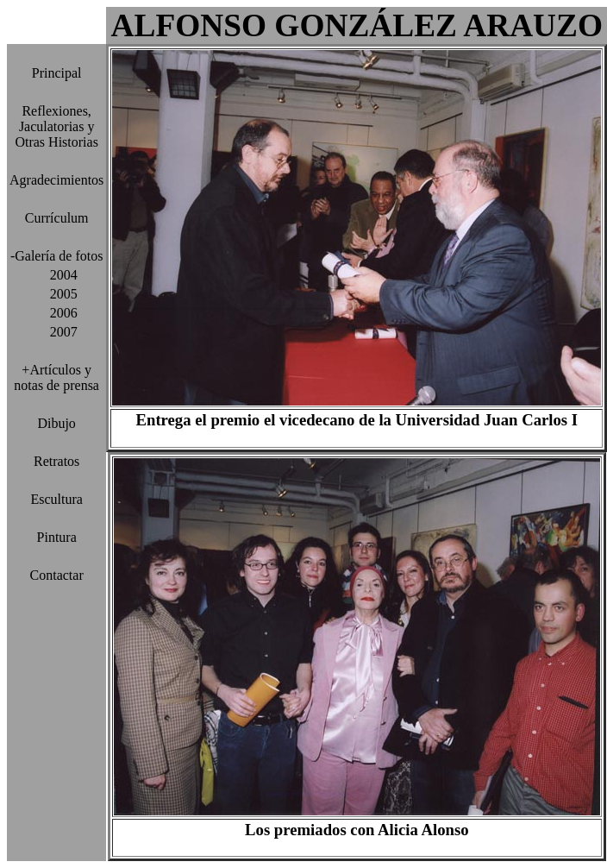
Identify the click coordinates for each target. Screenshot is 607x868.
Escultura (56, 499)
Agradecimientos (56, 180)
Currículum (57, 218)
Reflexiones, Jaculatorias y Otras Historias (56, 126)
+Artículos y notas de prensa (56, 377)
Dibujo (56, 423)
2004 (57, 275)
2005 (57, 294)
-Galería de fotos (57, 256)
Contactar (57, 575)
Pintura (57, 537)
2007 (57, 332)
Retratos (56, 461)
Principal (57, 73)
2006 (57, 313)
